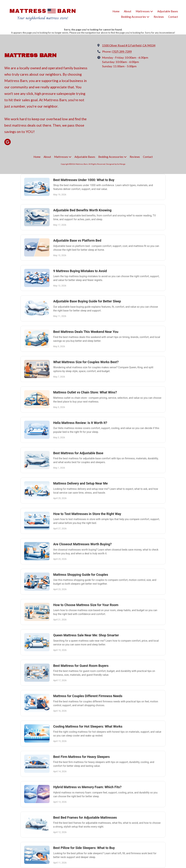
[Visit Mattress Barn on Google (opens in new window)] (8, 142)
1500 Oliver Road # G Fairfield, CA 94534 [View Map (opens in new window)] (129, 45)
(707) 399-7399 (122, 51)
